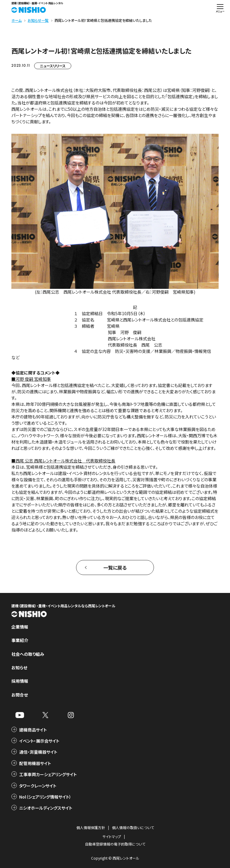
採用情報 (20, 681)
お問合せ (20, 695)
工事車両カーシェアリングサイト (48, 774)
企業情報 (20, 627)
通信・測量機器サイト (38, 752)
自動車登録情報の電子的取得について (115, 844)
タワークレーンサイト (38, 786)
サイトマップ (112, 836)
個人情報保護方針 (91, 827)
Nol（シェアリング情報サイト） (45, 797)
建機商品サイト (33, 730)
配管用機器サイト (35, 763)
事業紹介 (20, 640)
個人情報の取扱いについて (133, 827)
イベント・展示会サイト (39, 741)
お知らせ (19, 667)
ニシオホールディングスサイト (46, 808)
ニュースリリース (53, 66)
